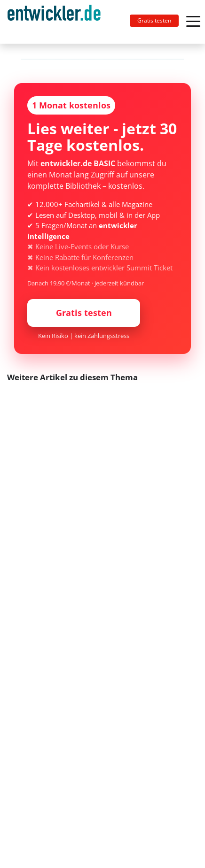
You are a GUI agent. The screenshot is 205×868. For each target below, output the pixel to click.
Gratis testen (154, 20)
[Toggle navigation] (58, 22)
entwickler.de (54, 23)
